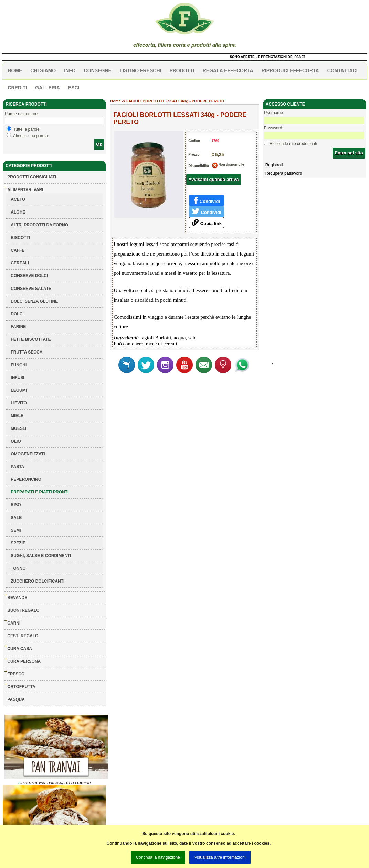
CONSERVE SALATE (31, 289)
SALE (16, 518)
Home (115, 101)
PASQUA (16, 699)
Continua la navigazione (158, 857)
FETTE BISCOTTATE (31, 339)
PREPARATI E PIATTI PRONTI (40, 492)
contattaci (342, 70)
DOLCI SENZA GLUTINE (34, 301)
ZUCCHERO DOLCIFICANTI (38, 581)
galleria (48, 88)
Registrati (274, 165)
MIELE (17, 416)
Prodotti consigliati (32, 177)
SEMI (16, 530)
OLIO (16, 441)
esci (74, 88)
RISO (16, 505)
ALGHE (18, 212)
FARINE (18, 327)
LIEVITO (19, 403)
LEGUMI (19, 390)
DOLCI (17, 314)
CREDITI (17, 88)
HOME (15, 70)
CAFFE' (18, 250)
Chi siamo (43, 70)
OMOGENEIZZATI (28, 454)
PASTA (17, 467)
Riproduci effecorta (290, 70)
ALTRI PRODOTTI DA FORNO (39, 225)
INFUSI (17, 378)
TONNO (18, 568)
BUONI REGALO (23, 610)
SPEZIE (18, 543)
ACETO (18, 199)
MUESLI (18, 428)
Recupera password (284, 173)
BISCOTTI (20, 238)
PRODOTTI (182, 70)
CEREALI (20, 263)
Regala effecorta (228, 70)
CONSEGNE (98, 70)
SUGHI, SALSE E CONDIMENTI (41, 556)
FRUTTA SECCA (27, 352)
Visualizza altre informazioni (220, 857)
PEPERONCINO (26, 479)
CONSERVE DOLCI (29, 276)
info (70, 70)
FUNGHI (19, 365)
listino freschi (141, 70)
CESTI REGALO (23, 636)
